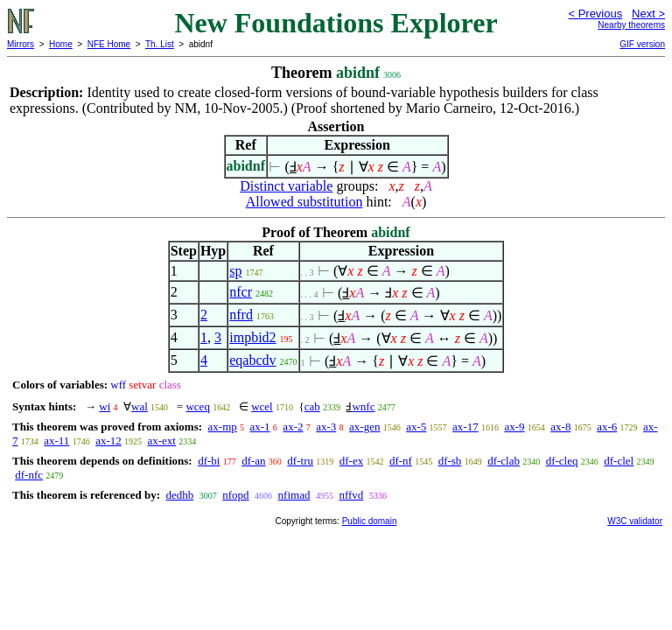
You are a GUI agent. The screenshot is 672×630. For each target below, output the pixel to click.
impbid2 (252, 337)
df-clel (619, 461)
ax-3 (326, 427)
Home (61, 44)
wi (105, 406)
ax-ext (161, 441)
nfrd (241, 315)
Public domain (370, 521)
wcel (262, 406)
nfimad (294, 495)
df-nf (401, 461)
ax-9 (514, 427)
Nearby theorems (631, 25)
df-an (253, 461)
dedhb (179, 495)
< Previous (595, 14)
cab (312, 406)
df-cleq (562, 461)
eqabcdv (252, 360)
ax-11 (56, 441)
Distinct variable (286, 186)
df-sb (450, 461)
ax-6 (607, 427)
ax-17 (465, 427)
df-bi (209, 461)
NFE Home (109, 44)
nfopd (235, 495)
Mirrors (21, 44)
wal (140, 406)
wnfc (363, 406)
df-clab (504, 461)
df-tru (300, 461)
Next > (648, 14)
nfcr (241, 292)
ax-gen (364, 427)
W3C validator (635, 521)
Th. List (160, 44)
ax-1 (260, 427)
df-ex (351, 461)
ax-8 (560, 427)
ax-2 (293, 427)
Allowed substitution (304, 202)
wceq (197, 406)
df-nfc (29, 475)
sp (235, 271)
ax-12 (108, 441)
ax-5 (416, 427)
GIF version (642, 44)
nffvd (351, 495)
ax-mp (223, 427)
